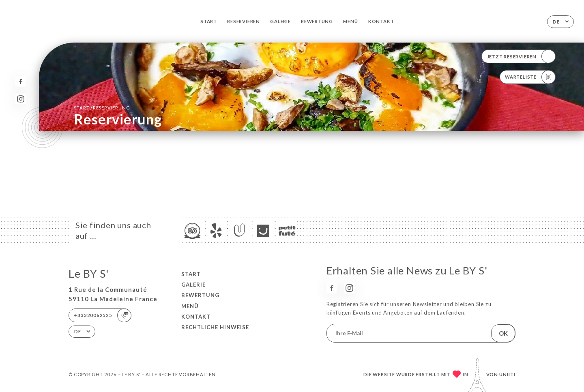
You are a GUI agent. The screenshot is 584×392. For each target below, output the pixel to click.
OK (503, 333)
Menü (350, 21)
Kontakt (381, 21)
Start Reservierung (102, 107)
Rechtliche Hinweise (215, 327)
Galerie (280, 21)
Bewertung (317, 21)
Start (209, 21)
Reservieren (244, 21)
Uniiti (507, 374)
